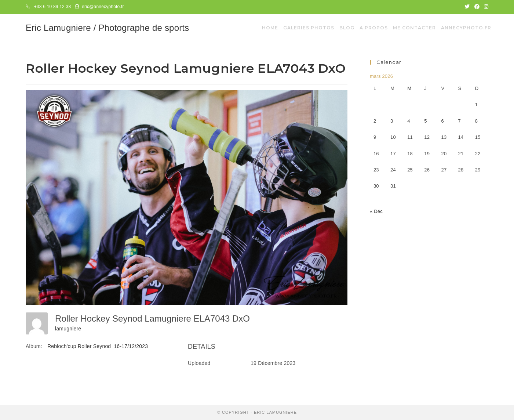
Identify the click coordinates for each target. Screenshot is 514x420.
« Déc (376, 211)
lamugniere (68, 329)
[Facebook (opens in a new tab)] (477, 7)
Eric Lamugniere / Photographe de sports (107, 28)
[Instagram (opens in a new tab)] (485, 7)
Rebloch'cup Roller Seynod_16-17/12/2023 (98, 346)
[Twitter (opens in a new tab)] (467, 7)
